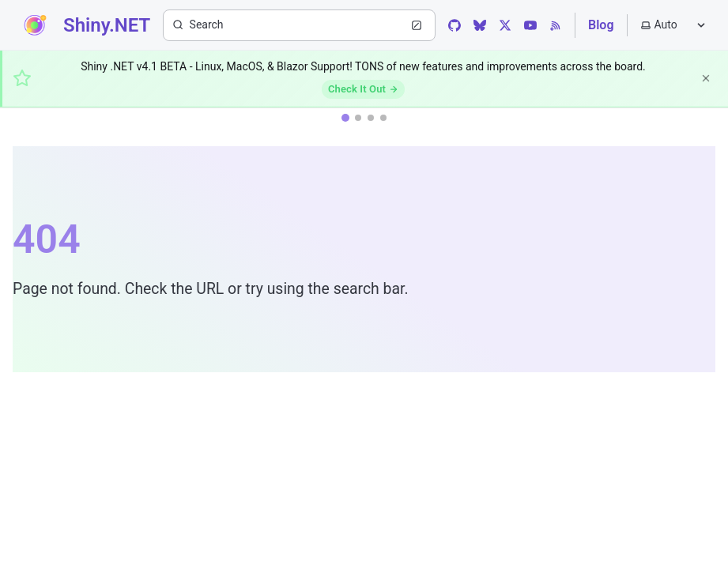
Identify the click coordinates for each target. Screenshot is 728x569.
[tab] (345, 118)
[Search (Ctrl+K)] (299, 25)
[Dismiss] (706, 78)
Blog (601, 25)
